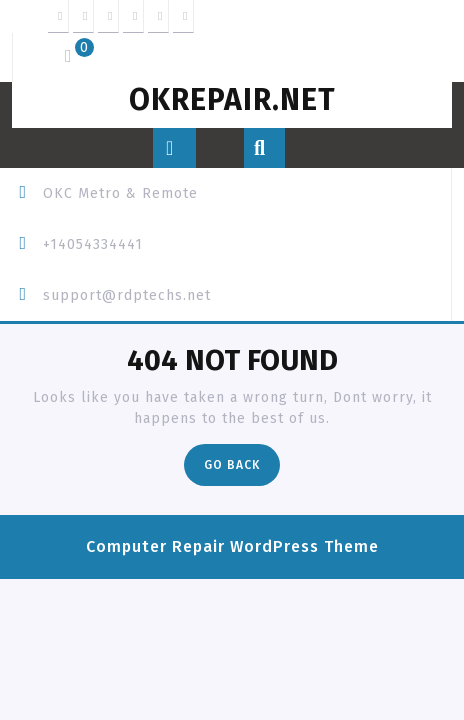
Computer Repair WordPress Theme (232, 546)
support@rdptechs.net (127, 295)
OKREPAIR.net (232, 100)
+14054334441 (93, 244)
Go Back (242, 469)
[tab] (174, 148)
